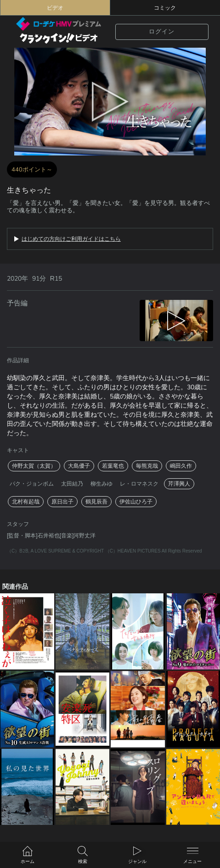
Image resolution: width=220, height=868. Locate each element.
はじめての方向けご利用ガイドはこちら (71, 239)
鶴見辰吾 (96, 502)
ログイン (162, 31)
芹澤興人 (179, 484)
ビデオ (55, 8)
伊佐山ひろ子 (136, 502)
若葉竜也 (113, 466)
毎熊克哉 (147, 466)
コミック (165, 8)
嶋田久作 (181, 466)
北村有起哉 (26, 502)
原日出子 (62, 502)
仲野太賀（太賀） (34, 466)
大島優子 (79, 466)
